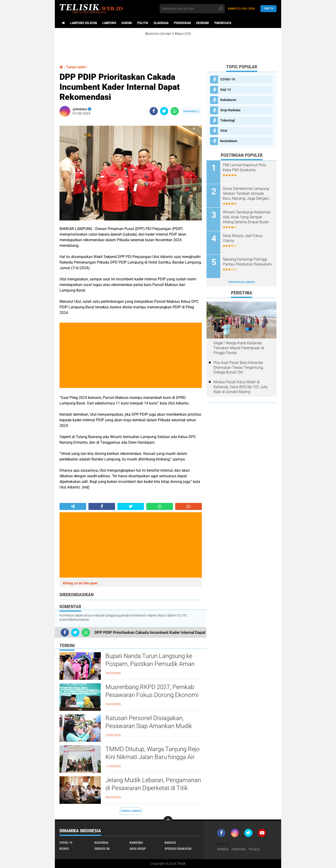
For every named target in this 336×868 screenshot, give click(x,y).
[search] (192, 9)
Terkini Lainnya (131, 811)
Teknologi (228, 120)
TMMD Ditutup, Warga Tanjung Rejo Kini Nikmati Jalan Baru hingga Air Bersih (153, 757)
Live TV (268, 9)
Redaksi (223, 849)
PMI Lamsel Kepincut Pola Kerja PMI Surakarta (244, 167)
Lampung (109, 23)
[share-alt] (73, 506)
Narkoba (136, 843)
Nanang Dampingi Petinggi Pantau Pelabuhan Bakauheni (247, 262)
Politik (143, 23)
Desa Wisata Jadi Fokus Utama (243, 238)
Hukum (127, 23)
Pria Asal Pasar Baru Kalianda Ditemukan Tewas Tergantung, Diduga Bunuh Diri (238, 368)
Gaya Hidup (138, 849)
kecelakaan (229, 141)
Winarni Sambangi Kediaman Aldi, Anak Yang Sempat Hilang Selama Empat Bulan (247, 217)
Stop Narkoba (230, 110)
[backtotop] (168, 821)
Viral (224, 131)
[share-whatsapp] (175, 111)
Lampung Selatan (84, 23)
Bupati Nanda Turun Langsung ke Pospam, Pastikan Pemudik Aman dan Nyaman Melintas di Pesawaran (153, 664)
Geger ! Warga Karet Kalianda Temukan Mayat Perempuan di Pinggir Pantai (239, 348)
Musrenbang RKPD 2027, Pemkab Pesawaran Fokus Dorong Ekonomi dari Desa (152, 695)
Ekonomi (203, 23)
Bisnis (64, 849)
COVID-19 (228, 79)
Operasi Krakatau (178, 849)
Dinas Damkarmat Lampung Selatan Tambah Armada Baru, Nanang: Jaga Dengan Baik (246, 194)
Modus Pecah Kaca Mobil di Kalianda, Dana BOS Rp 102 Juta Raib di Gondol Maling (240, 387)
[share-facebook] (154, 111)
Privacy (254, 849)
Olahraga (161, 23)
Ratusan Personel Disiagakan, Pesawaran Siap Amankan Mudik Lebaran (149, 726)
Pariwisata (223, 23)
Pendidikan (182, 23)
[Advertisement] (173, 46)
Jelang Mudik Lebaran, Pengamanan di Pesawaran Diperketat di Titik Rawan (153, 788)
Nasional (102, 843)
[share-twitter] (164, 111)
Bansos (170, 843)
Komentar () (191, 111)
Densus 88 (102, 849)
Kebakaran (228, 100)
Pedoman (239, 849)
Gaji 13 (226, 90)
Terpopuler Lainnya (241, 282)
